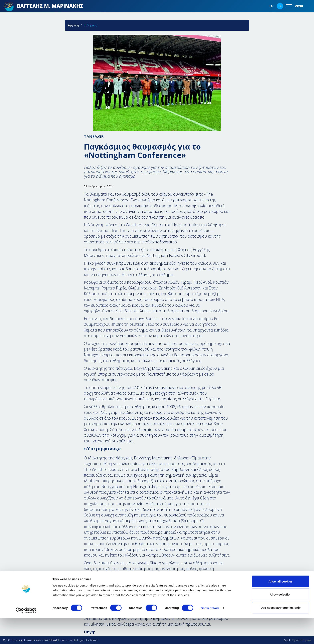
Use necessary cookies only (281, 633)
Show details (210, 634)
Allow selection (280, 620)
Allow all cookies (281, 607)
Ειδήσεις (90, 25)
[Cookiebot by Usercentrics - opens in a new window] (26, 636)
